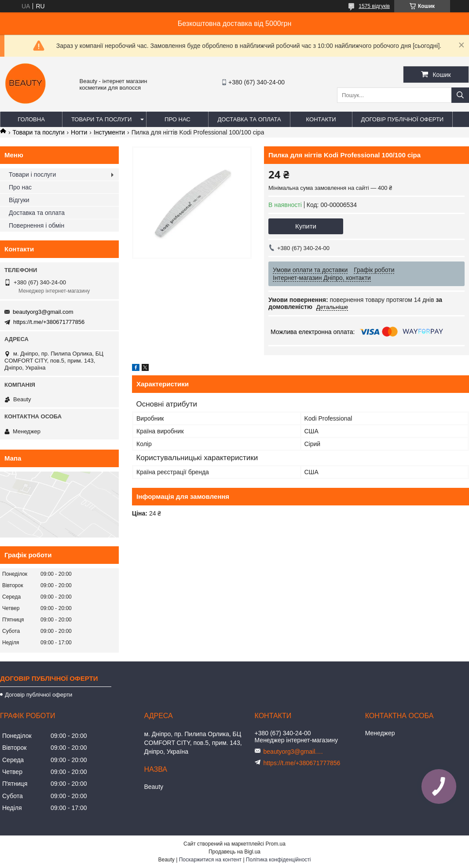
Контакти (321, 119)
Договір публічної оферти (403, 119)
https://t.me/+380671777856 (49, 322)
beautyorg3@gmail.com (43, 312)
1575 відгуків (374, 6)
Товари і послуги (32, 174)
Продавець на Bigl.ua (234, 852)
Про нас (178, 119)
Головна (31, 119)
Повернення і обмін (37, 225)
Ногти (79, 132)
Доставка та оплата (249, 119)
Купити (306, 226)
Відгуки (19, 200)
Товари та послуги (101, 119)
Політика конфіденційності (278, 860)
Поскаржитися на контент (210, 860)
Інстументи (109, 132)
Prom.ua (276, 844)
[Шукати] (460, 95)
